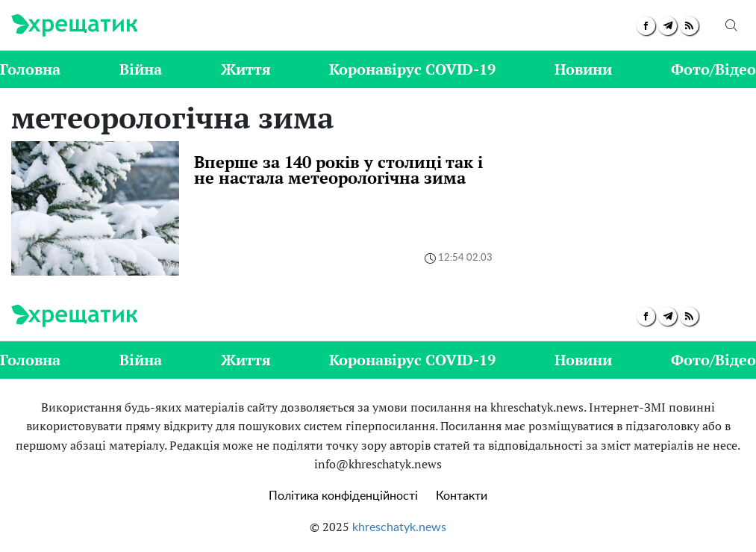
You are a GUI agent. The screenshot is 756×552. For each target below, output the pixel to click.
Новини (583, 69)
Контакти (462, 496)
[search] (731, 25)
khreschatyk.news (399, 527)
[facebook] (646, 26)
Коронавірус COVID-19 (412, 69)
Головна (30, 69)
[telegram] (668, 26)
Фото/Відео (713, 69)
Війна (141, 69)
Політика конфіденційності (343, 496)
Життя (246, 69)
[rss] (689, 26)
